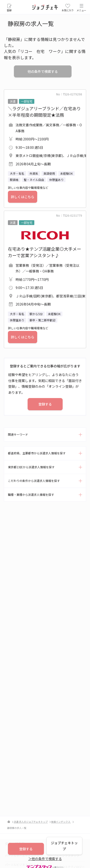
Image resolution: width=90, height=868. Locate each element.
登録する (45, 404)
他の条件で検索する (43, 71)
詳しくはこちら (23, 197)
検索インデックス (61, 822)
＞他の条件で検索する (45, 859)
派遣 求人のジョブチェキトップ (31, 822)
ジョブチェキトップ (64, 846)
